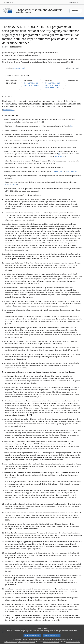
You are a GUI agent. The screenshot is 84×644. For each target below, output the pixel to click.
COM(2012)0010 (71, 172)
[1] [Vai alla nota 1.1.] (71, 126)
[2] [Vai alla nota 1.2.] (59, 154)
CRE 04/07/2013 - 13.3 (53, 85)
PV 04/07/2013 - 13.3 (53, 83)
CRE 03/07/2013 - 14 (32, 85)
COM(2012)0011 (57, 172)
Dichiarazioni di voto (52, 88)
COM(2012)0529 (11, 185)
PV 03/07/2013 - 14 (31, 83)
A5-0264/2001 (60, 156)
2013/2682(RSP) (19, 68)
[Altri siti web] (75, 2)
